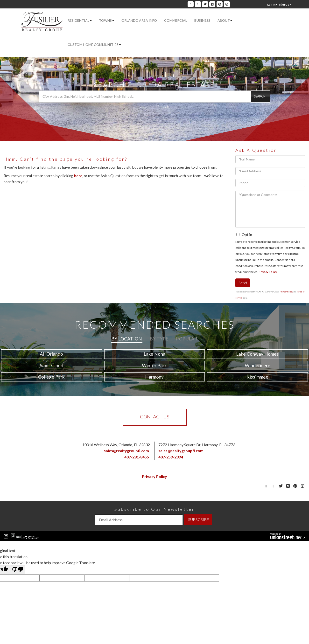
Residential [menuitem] (80, 20)
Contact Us (155, 416)
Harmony (154, 377)
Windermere (258, 365)
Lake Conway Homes (257, 354)
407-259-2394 (171, 457)
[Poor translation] (18, 570)
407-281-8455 (137, 457)
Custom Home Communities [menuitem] (94, 45)
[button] (260, 97)
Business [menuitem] (202, 20)
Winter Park (154, 365)
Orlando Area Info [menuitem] (139, 20)
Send (243, 283)
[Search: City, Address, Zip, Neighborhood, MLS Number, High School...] (154, 97)
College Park (51, 377)
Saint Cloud (52, 365)
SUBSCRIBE (199, 519)
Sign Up (285, 4)
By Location (127, 339)
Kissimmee (257, 377)
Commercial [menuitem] (176, 20)
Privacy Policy (268, 272)
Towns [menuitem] (107, 20)
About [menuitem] (225, 20)
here (78, 176)
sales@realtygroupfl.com (126, 451)
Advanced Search (154, 107)
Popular (187, 339)
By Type (159, 339)
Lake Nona (154, 354)
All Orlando (51, 354)
